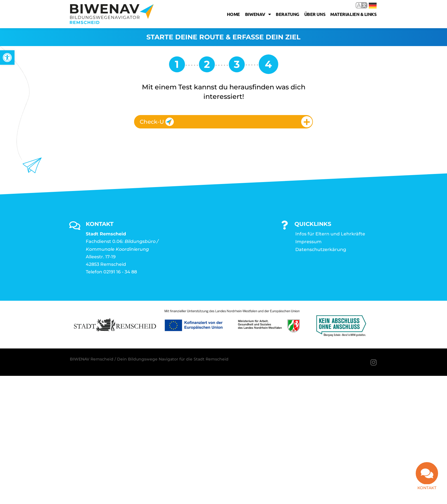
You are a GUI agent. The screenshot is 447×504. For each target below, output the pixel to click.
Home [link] (233, 14)
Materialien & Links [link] (353, 14)
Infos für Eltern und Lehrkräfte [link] (330, 234)
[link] (7, 58)
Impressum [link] (308, 242)
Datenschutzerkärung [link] (321, 249)
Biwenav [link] (258, 14)
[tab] (223, 122)
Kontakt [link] (427, 488)
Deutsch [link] (373, 6)
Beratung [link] (287, 14)
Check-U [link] (157, 122)
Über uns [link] (315, 14)
